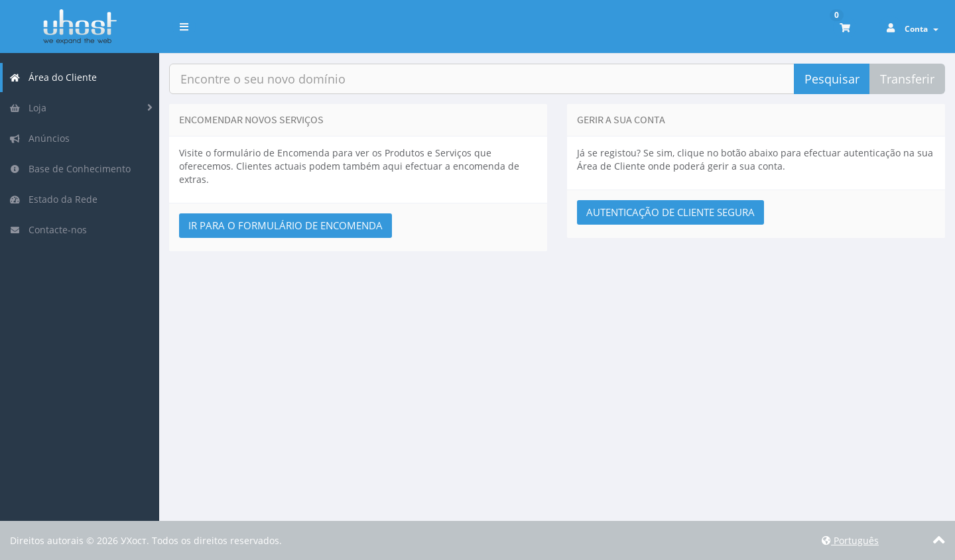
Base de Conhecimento (70, 169)
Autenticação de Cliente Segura (670, 212)
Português (850, 540)
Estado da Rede (53, 199)
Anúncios (39, 138)
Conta (922, 29)
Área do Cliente (53, 77)
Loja (28, 108)
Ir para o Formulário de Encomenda (286, 225)
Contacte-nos (48, 230)
